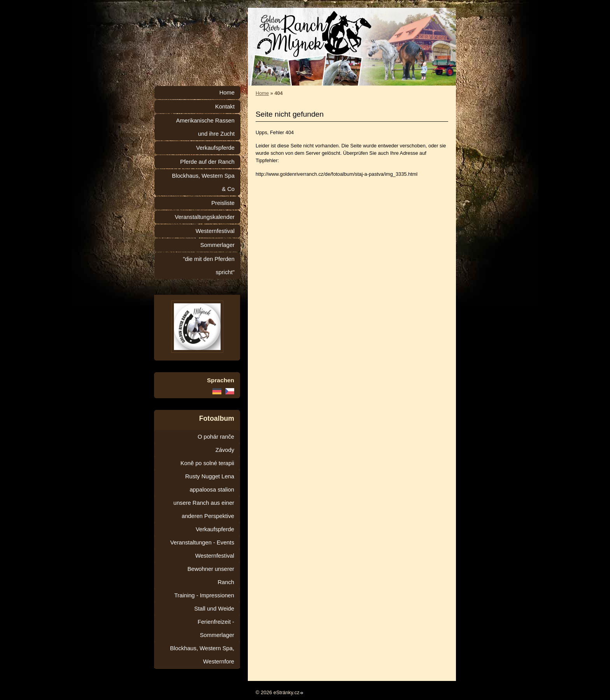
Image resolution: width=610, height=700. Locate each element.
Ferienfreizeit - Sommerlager (216, 628)
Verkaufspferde (215, 148)
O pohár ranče (216, 437)
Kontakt (225, 107)
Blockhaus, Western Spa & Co (203, 182)
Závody (225, 450)
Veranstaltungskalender (205, 217)
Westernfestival (215, 231)
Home (262, 93)
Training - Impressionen (204, 595)
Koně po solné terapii (207, 463)
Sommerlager (217, 245)
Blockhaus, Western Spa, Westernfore (202, 655)
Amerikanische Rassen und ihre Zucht (205, 127)
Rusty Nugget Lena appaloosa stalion (210, 483)
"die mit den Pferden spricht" (209, 266)
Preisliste (223, 203)
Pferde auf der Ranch (207, 162)
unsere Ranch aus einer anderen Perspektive (204, 509)
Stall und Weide (214, 609)
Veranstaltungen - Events (202, 542)
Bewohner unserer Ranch (211, 576)
